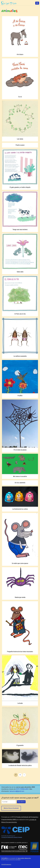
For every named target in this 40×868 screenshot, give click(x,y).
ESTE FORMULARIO (22, 789)
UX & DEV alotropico (6, 864)
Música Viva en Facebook (11, 808)
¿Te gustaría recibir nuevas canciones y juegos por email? (20, 798)
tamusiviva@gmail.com (17, 791)
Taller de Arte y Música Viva (24, 858)
